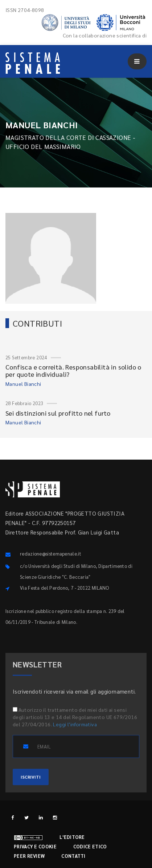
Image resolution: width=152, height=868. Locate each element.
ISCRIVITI (31, 777)
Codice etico (90, 846)
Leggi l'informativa (75, 724)
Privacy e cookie (35, 846)
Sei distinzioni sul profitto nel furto (58, 413)
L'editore (72, 837)
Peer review (29, 856)
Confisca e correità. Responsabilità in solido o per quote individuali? (73, 370)
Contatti (73, 856)
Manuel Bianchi (23, 384)
